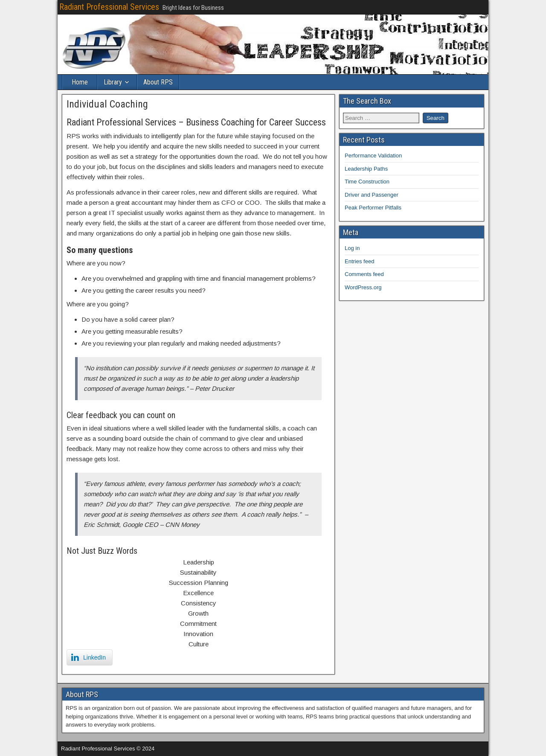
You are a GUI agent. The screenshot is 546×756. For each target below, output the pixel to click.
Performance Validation (373, 156)
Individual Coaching (107, 104)
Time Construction (367, 182)
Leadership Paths (366, 169)
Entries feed (359, 261)
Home (80, 82)
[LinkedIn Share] (90, 657)
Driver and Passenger (372, 195)
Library (113, 82)
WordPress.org (363, 287)
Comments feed (364, 274)
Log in (352, 248)
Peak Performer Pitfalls (373, 208)
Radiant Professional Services (109, 7)
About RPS (158, 82)
